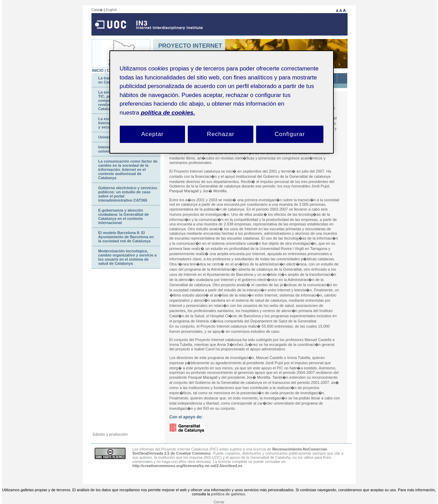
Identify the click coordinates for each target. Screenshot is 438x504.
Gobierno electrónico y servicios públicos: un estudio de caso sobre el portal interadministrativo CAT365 (128, 194)
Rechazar (221, 134)
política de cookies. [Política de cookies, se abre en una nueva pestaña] (168, 113)
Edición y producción (110, 434)
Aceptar (152, 134)
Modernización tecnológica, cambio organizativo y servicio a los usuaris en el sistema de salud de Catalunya (128, 257)
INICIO (98, 70)
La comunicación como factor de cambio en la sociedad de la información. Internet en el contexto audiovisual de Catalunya (128, 169)
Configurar (290, 134)
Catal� (97, 10)
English (111, 10)
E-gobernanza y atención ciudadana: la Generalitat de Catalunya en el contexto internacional (124, 216)
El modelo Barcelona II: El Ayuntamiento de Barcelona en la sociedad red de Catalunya (126, 237)
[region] (222, 102)
